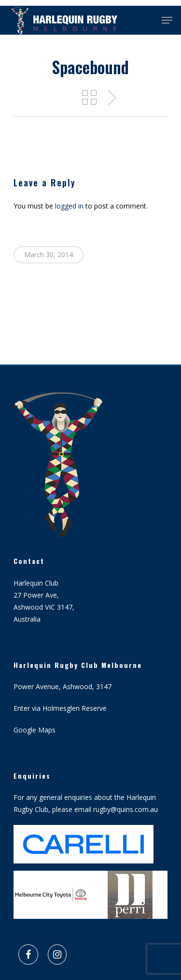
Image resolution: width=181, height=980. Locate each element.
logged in (69, 206)
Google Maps (35, 730)
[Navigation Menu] (167, 20)
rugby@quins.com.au (125, 809)
